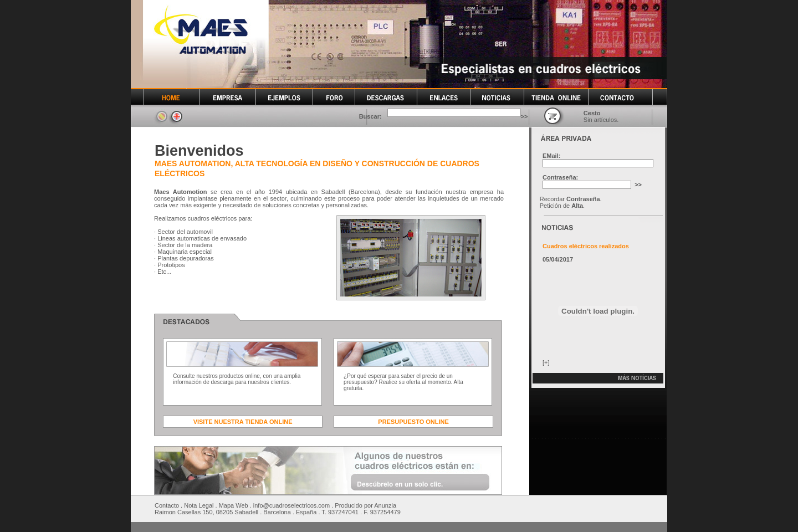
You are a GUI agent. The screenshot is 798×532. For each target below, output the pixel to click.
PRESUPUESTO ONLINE (413, 422)
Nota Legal (199, 505)
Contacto (167, 505)
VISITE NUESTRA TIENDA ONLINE (243, 422)
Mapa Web (234, 505)
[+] (546, 362)
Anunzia (385, 505)
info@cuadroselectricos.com (291, 505)
